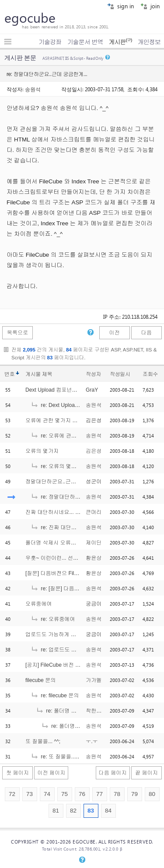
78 (117, 794)
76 (82, 794)
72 (12, 794)
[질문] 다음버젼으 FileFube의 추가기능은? (75, 573)
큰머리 (94, 512)
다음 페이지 (113, 773)
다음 (147, 333)
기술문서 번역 (85, 42)
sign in (120, 6)
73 (30, 794)
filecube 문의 (41, 680)
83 (91, 811)
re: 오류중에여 (53, 619)
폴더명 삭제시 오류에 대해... (59, 543)
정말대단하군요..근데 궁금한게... (64, 482)
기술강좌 (50, 42)
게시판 (120, 42)
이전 (114, 333)
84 (108, 811)
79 (134, 794)
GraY (92, 390)
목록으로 (18, 333)
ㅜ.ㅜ (92, 741)
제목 (47, 374)
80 (152, 794)
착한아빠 (96, 711)
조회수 (150, 374)
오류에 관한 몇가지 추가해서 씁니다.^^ (71, 420)
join (150, 6)
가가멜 (94, 680)
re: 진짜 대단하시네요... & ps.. (71, 527)
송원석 (33, 89)
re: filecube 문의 (55, 696)
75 (65, 794)
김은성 (94, 451)
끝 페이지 (147, 773)
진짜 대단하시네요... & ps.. (57, 512)
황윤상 (94, 558)
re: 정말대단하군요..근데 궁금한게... (79, 497)
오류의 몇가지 (42, 451)
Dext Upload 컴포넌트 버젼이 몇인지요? (73, 390)
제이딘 (94, 543)
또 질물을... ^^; (43, 741)
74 (47, 794)
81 (56, 811)
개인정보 (149, 42)
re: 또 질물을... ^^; (57, 757)
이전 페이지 (51, 773)
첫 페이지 (17, 773)
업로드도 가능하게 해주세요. (59, 634)
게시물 (39, 374)
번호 (9, 374)
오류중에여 (39, 604)
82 (73, 811)
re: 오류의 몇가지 (56, 466)
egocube (30, 17)
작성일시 (120, 374)
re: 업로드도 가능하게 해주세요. (74, 650)
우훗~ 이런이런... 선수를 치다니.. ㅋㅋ (71, 558)
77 (99, 794)
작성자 (93, 374)
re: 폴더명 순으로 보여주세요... (78, 711)
